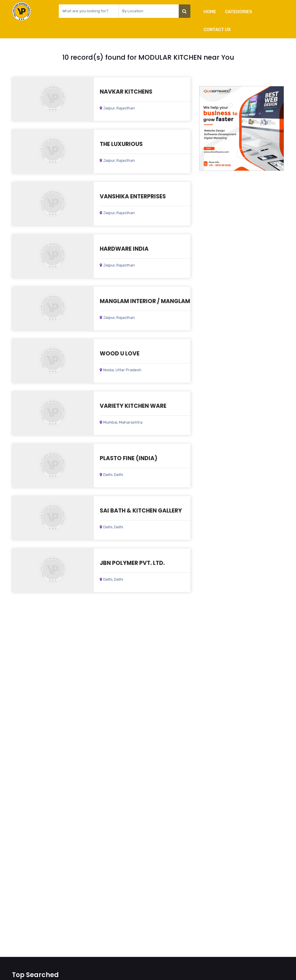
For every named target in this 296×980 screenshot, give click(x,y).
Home (210, 12)
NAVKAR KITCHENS (126, 92)
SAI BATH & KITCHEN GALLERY (141, 511)
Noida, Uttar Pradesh (121, 370)
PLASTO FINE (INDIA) (129, 458)
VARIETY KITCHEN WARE (133, 406)
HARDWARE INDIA (124, 249)
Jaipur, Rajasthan (117, 108)
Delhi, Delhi (111, 475)
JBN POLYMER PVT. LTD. (132, 563)
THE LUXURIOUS (121, 144)
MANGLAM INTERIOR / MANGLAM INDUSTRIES (162, 301)
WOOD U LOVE (120, 354)
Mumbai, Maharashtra (121, 422)
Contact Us (217, 30)
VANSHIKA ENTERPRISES (133, 196)
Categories (239, 12)
